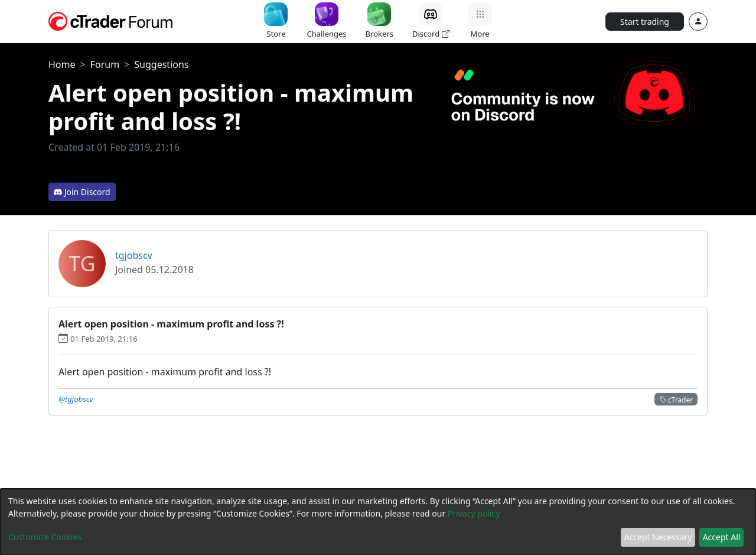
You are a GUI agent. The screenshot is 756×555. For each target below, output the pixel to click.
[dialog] (378, 522)
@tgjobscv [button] (76, 399)
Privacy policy (474, 513)
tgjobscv (134, 255)
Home (62, 64)
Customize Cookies (45, 537)
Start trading (645, 22)
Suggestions (161, 64)
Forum (105, 64)
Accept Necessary (658, 537)
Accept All (722, 537)
